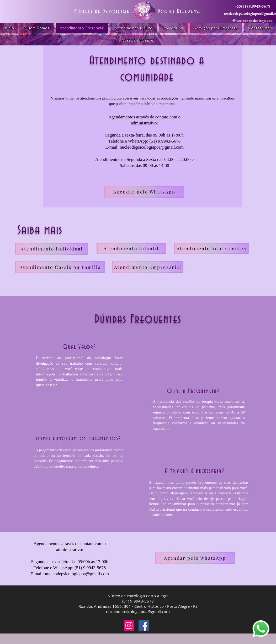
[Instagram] (129, 625)
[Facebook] (144, 625)
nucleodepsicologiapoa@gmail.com (138, 611)
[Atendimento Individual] (52, 249)
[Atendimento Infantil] (131, 248)
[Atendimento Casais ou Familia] (60, 267)
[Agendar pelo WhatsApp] (144, 192)
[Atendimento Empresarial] (148, 267)
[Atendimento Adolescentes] (211, 248)
